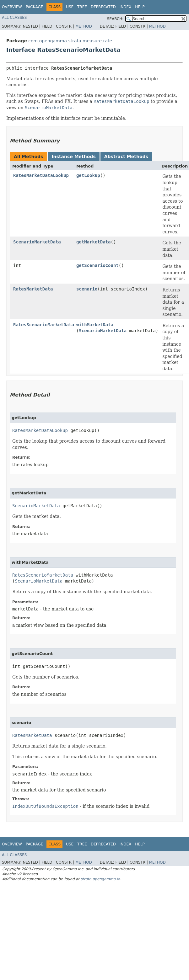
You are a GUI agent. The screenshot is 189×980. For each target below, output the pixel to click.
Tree (82, 7)
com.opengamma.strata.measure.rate (70, 41)
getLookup (88, 175)
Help (140, 7)
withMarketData (95, 325)
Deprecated (103, 7)
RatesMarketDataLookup (41, 175)
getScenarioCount (97, 265)
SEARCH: (115, 19)
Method (84, 26)
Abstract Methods (126, 157)
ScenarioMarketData (37, 242)
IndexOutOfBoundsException (45, 806)
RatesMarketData (33, 289)
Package (34, 7)
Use (70, 7)
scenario (87, 289)
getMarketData (94, 242)
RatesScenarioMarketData (44, 325)
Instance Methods (73, 157)
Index (126, 7)
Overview (12, 7)
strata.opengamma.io (100, 879)
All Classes (14, 18)
